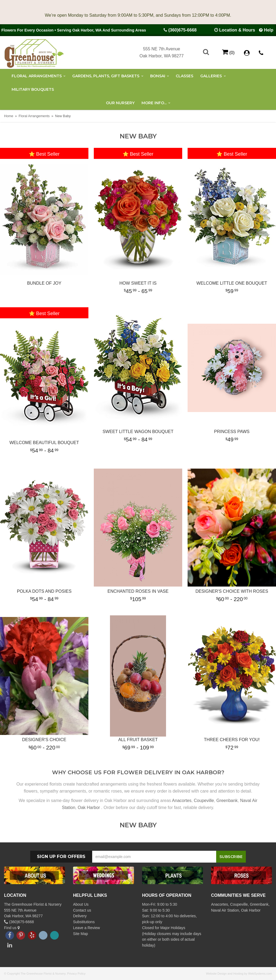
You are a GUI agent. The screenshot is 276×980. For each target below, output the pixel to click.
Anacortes (182, 801)
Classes (184, 76)
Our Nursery (120, 103)
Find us (12, 928)
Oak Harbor (89, 808)
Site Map (80, 934)
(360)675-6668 (182, 30)
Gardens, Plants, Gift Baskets (106, 76)
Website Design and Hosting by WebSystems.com (239, 974)
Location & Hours (237, 30)
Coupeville (204, 801)
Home (9, 116)
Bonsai (158, 76)
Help (269, 30)
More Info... (154, 103)
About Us (81, 904)
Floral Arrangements (37, 76)
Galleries (211, 76)
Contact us (82, 910)
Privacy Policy (76, 974)
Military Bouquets (33, 89)
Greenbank (227, 801)
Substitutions (84, 922)
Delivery (80, 916)
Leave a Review (87, 928)
